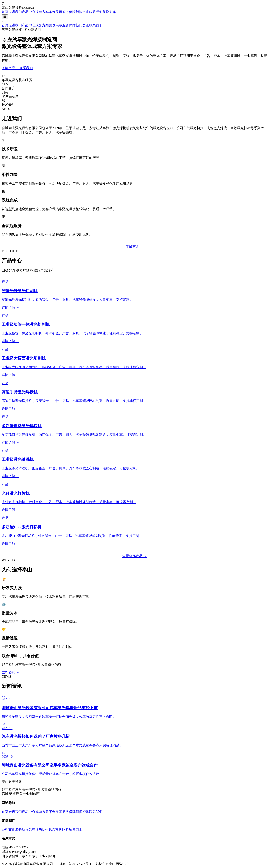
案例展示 (55, 12)
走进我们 (15, 12)
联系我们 (96, 12)
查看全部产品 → (134, 556)
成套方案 (42, 12)
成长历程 (22, 829)
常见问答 (62, 829)
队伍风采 (49, 829)
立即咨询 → (11, 672)
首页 (5, 12)
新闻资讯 (82, 12)
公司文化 (8, 829)
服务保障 (69, 12)
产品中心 (29, 12)
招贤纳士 (76, 829)
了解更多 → (134, 247)
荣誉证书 (35, 829)
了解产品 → (11, 68)
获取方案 (109, 12)
